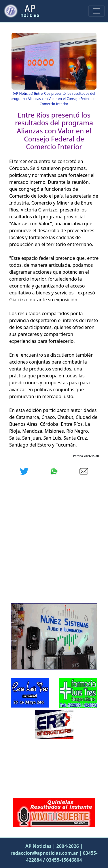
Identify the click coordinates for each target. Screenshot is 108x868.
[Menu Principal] (96, 11)
